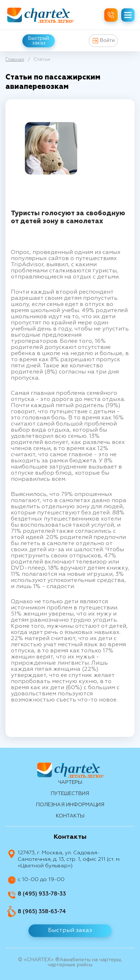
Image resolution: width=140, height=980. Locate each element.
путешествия (70, 794)
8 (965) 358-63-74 (42, 912)
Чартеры (70, 782)
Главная (15, 59)
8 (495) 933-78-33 (42, 894)
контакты (70, 816)
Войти (103, 41)
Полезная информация (70, 805)
